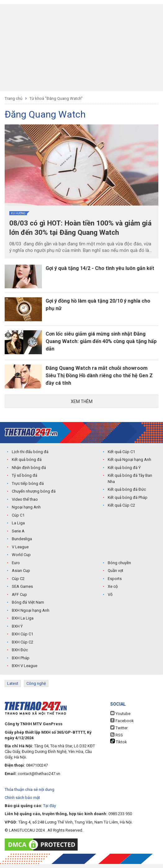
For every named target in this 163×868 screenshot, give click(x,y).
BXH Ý (17, 631)
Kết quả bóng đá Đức (127, 494)
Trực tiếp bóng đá (28, 488)
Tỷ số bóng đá (25, 480)
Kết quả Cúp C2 (121, 510)
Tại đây (50, 810)
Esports (115, 583)
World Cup (21, 560)
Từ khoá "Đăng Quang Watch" (56, 98)
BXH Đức (20, 655)
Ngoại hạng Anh (26, 512)
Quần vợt (115, 576)
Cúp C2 (18, 583)
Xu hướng (18, 213)
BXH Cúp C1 (23, 639)
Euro (16, 567)
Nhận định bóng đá (29, 472)
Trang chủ (14, 98)
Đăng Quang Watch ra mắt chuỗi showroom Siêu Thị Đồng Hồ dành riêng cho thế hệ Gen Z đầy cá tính (101, 379)
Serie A (18, 536)
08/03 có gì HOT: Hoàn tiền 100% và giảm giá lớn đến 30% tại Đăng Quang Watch (80, 228)
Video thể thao (25, 504)
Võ (110, 599)
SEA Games (22, 591)
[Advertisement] (81, 48)
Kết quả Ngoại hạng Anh (129, 464)
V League (20, 552)
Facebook (122, 725)
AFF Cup (19, 599)
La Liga (18, 528)
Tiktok (119, 745)
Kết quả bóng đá (27, 464)
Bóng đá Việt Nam (28, 607)
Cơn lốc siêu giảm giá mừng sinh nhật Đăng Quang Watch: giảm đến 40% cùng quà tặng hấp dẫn (100, 344)
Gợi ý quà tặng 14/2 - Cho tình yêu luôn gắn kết (100, 273)
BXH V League (25, 671)
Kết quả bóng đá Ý (124, 472)
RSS (117, 739)
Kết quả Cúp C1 (121, 456)
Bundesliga (22, 544)
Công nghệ (36, 688)
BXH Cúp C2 (23, 647)
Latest (13, 688)
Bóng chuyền (119, 567)
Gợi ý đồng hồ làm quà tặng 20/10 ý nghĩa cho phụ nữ (102, 307)
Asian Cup (21, 576)
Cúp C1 (18, 520)
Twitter (119, 732)
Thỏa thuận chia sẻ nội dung (29, 794)
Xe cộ (113, 591)
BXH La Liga (23, 623)
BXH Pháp (21, 663)
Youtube (120, 717)
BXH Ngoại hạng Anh (31, 615)
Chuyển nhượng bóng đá (34, 496)
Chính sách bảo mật (22, 802)
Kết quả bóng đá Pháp (128, 502)
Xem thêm (82, 406)
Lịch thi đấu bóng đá (30, 456)
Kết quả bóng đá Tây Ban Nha (130, 483)
